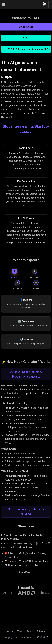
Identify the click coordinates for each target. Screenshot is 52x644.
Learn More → (26, 572)
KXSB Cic (29, 637)
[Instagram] (44, 637)
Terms (30, 631)
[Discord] (47, 637)
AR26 (26, 38)
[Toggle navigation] (3, 4)
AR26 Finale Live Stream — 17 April (29, 49)
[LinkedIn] (38, 637)
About (10, 631)
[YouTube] (41, 637)
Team (20, 631)
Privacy (41, 631)
